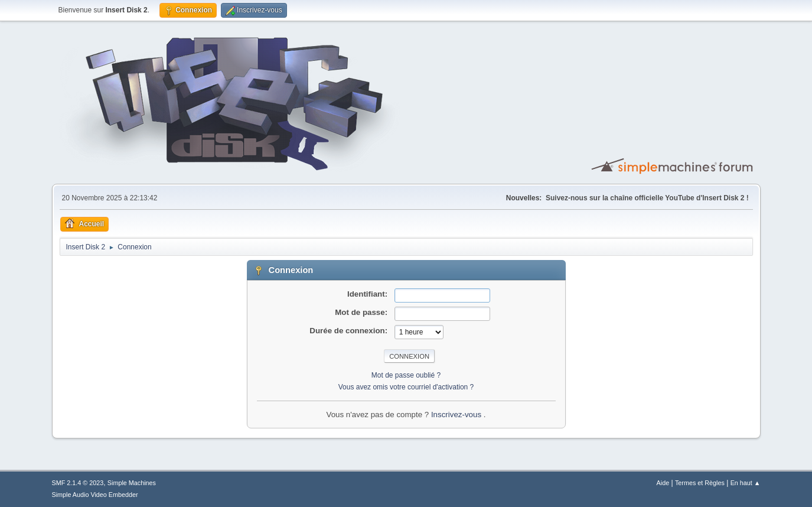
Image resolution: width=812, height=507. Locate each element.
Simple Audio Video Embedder (95, 495)
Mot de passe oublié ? (406, 375)
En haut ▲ (746, 483)
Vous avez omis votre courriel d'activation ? (406, 387)
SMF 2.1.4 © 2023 (78, 483)
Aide (663, 483)
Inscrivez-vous (457, 415)
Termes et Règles (700, 483)
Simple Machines (132, 483)
